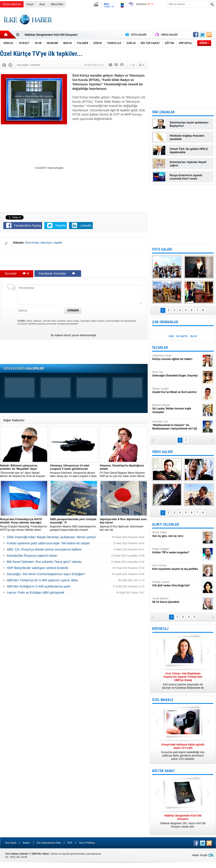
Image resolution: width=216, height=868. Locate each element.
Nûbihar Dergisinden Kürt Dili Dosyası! (51, 35)
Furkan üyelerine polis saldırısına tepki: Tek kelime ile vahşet (48, 543)
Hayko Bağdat (177, 551)
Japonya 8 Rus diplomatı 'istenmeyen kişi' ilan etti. (124, 524)
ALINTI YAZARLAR (166, 524)
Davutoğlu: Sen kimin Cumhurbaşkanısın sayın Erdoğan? (46, 574)
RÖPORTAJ (160, 629)
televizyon (46, 243)
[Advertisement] (74, 261)
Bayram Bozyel (177, 409)
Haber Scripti (200, 855)
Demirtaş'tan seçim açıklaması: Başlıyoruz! (189, 124)
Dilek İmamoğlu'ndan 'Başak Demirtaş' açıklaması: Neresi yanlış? (52, 537)
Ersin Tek (177, 374)
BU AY (194, 336)
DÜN (171, 336)
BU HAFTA (182, 336)
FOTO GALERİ (162, 249)
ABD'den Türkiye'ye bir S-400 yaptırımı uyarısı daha (42, 580)
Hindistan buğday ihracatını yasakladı (187, 137)
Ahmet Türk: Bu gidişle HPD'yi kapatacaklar (189, 151)
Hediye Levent (177, 584)
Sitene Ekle (57, 4)
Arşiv (42, 4)
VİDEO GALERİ (162, 452)
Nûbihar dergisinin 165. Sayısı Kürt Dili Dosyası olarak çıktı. (183, 821)
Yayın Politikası (87, 843)
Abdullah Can (177, 425)
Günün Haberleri (12, 4)
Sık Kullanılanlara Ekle (49, 843)
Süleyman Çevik (177, 357)
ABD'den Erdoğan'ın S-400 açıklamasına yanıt (39, 586)
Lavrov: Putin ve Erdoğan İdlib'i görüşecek (36, 593)
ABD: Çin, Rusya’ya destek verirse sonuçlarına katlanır (44, 549)
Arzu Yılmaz (177, 567)
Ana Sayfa (11, 843)
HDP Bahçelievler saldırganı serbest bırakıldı (37, 568)
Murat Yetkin (177, 534)
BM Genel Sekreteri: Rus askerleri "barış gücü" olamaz (44, 562)
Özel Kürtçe (32, 243)
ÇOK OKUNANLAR (165, 322)
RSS (70, 843)
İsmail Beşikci (177, 600)
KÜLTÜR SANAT (164, 771)
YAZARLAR (160, 348)
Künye (30, 4)
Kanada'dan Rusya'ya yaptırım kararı (32, 556)
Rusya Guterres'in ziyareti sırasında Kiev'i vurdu (186, 177)
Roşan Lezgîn (177, 390)
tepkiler (58, 243)
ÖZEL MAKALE (163, 700)
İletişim (26, 843)
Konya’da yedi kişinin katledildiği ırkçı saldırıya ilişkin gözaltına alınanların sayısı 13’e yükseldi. (183, 752)
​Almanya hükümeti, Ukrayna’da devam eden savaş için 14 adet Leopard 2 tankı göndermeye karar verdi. (74, 471)
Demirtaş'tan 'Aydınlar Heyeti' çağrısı (188, 164)
